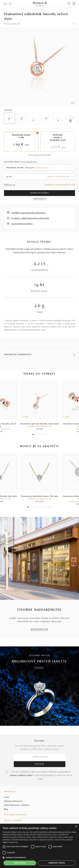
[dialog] (39, 846)
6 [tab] (46, 435)
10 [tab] (51, 507)
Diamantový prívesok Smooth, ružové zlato (40, 424)
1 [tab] (33, 435)
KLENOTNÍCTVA (40, 630)
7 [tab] (43, 507)
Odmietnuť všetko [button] (57, 863)
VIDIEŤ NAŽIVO (39, 199)
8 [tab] (46, 507)
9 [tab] (49, 507)
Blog (6, 809)
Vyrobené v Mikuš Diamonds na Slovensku (30, 218)
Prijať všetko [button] (20, 863)
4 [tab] (41, 435)
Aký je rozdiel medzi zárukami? (40, 155)
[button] (39, 858)
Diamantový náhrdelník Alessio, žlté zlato (40, 496)
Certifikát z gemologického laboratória (28, 213)
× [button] (76, 827)
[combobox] (40, 168)
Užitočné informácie (13, 801)
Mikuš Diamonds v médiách (17, 805)
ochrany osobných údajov (21, 775)
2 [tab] (36, 435)
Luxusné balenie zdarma (22, 224)
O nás (7, 797)
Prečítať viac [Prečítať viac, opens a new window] (13, 842)
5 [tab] (43, 435)
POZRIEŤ (40, 668)
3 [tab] (38, 435)
